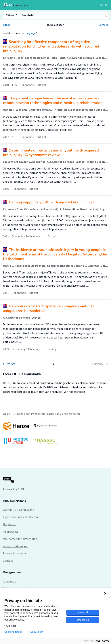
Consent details (13, 632)
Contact (8, 561)
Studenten (9, 581)
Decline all (83, 620)
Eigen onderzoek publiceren (20, 517)
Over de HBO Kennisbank (18, 510)
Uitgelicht (9, 524)
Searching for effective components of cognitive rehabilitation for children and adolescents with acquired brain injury (51, 46)
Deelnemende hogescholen (20, 539)
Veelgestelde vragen (16, 546)
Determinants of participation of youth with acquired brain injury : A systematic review (51, 153)
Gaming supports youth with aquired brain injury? (51, 202)
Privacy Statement (15, 553)
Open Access (11, 531)
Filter (6, 25)
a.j (29, 33)
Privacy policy (36, 632)
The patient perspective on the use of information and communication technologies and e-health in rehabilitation (53, 101)
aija (33, 33)
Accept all (83, 613)
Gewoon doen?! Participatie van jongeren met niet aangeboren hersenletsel (48, 308)
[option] (55, 435)
